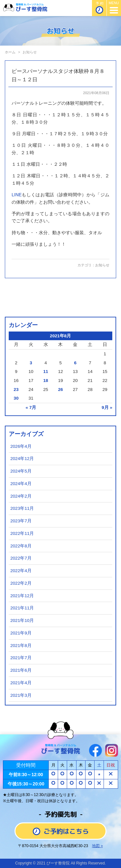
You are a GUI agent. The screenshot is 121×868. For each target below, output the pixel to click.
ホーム (10, 52)
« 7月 (31, 407)
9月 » (107, 407)
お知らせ (102, 265)
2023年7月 (21, 521)
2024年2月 (21, 496)
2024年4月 (21, 484)
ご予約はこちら (61, 831)
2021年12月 (22, 596)
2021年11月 (22, 608)
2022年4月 (21, 571)
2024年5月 (21, 471)
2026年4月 (21, 446)
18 (46, 381)
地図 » (97, 846)
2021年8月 (21, 646)
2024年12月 (22, 459)
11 (46, 372)
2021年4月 (21, 683)
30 (16, 398)
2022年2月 (21, 583)
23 (16, 390)
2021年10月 (22, 620)
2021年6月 (21, 670)
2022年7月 (21, 558)
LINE (17, 195)
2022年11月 (22, 533)
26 (60, 390)
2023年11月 (22, 508)
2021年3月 (21, 695)
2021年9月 (21, 633)
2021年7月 (21, 658)
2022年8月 (21, 546)
